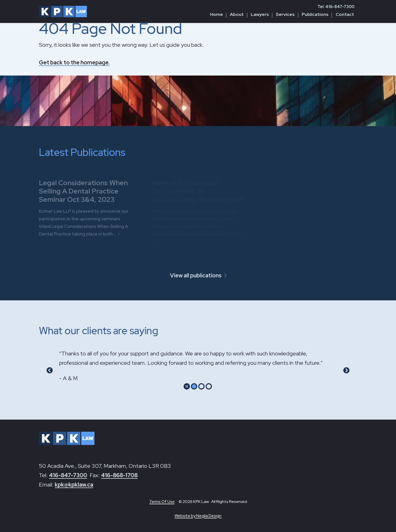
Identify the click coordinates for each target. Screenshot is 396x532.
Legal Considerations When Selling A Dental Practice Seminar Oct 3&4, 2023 (83, 191)
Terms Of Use (162, 502)
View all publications (196, 275)
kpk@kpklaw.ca (74, 485)
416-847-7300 (68, 475)
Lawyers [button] (260, 14)
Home (217, 14)
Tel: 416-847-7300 (336, 7)
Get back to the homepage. (74, 63)
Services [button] (285, 14)
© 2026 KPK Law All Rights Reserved (213, 502)
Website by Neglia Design (198, 516)
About (237, 14)
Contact (345, 14)
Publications (315, 14)
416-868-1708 (119, 475)
